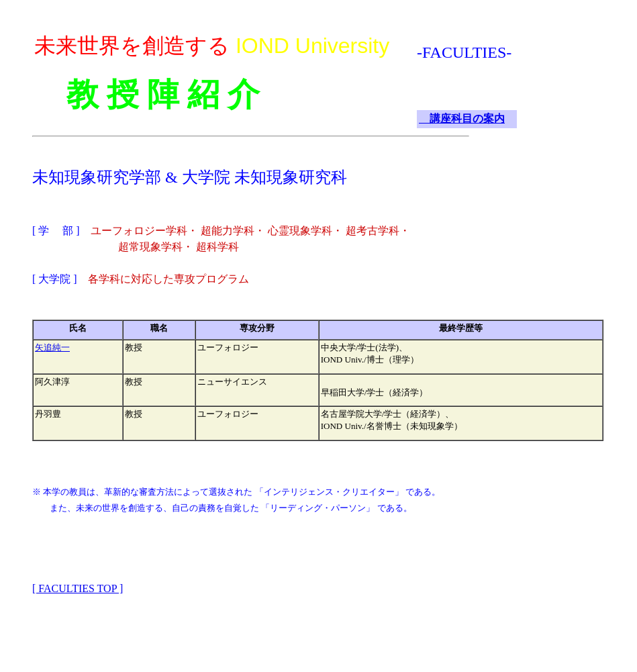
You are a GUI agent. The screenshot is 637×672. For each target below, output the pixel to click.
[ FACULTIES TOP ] (78, 588)
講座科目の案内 (462, 118)
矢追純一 (52, 347)
